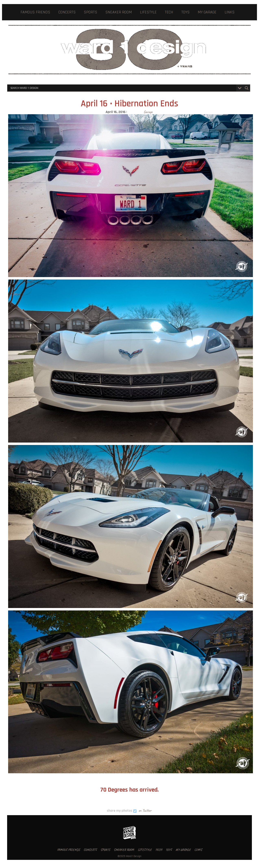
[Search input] (123, 88)
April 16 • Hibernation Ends (129, 104)
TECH (169, 12)
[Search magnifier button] (247, 88)
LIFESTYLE (148, 12)
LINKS (230, 12)
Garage (148, 112)
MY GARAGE (207, 12)
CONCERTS (67, 12)
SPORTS (91, 12)
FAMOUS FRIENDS (35, 12)
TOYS (185, 12)
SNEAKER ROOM (119, 12)
